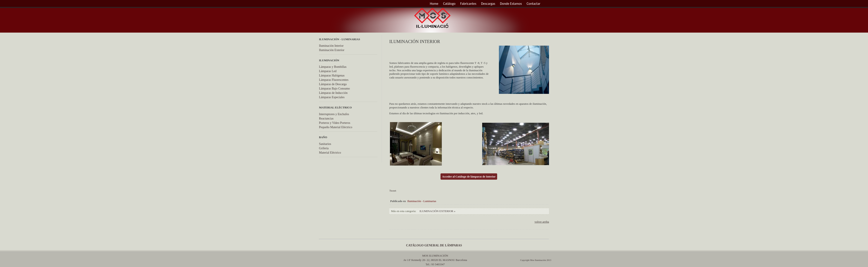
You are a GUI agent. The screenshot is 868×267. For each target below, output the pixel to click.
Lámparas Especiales (332, 97)
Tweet (393, 191)
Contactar (533, 4)
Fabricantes (468, 4)
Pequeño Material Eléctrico (336, 127)
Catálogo (449, 4)
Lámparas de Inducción (333, 93)
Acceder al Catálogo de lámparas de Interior (469, 177)
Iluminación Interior (331, 46)
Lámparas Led (328, 71)
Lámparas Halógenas (332, 75)
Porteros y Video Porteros (335, 123)
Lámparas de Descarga (333, 84)
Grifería (324, 148)
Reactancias (326, 119)
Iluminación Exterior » (437, 211)
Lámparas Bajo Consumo (334, 89)
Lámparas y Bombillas (333, 67)
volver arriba (542, 222)
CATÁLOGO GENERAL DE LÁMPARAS (434, 245)
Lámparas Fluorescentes (334, 80)
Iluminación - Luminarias (422, 201)
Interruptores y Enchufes (334, 114)
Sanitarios (325, 144)
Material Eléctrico (330, 153)
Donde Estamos (511, 4)
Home (434, 4)
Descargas (488, 4)
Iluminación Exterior (332, 50)
